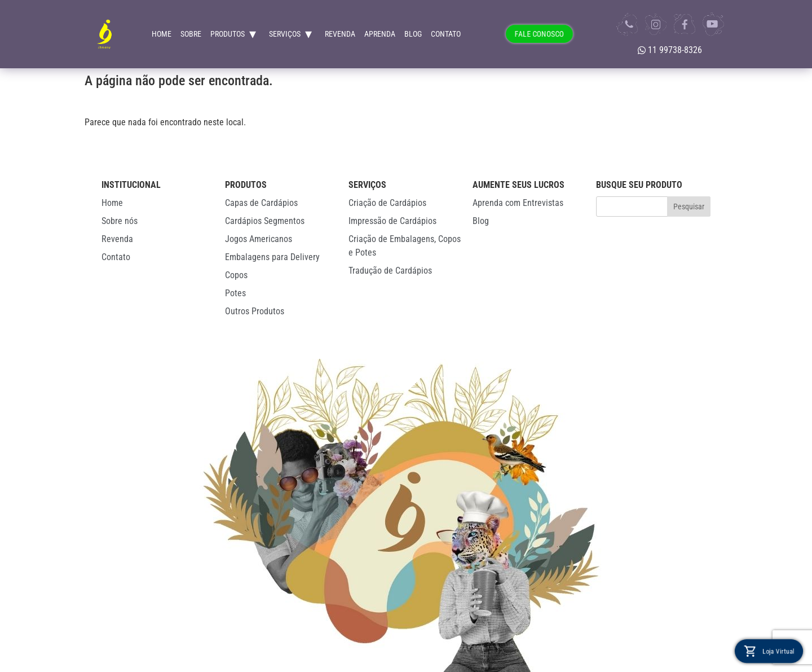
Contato (446, 34)
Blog (413, 34)
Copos (236, 275)
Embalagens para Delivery (272, 257)
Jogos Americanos (259, 239)
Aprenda (380, 34)
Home (162, 34)
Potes (235, 293)
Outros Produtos (255, 311)
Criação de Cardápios (387, 203)
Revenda (340, 34)
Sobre (191, 34)
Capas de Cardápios (261, 203)
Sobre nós (120, 221)
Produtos (228, 34)
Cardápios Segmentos (265, 221)
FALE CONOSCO (539, 34)
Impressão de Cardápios (392, 221)
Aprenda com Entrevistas (518, 203)
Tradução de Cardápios (390, 271)
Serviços (285, 34)
